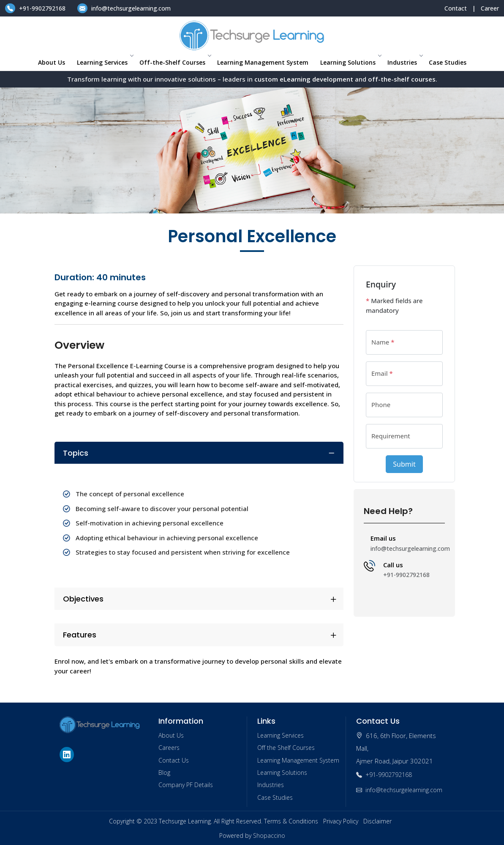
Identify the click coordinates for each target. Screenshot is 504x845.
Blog (164, 773)
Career (490, 8)
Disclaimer (377, 821)
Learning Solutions (350, 62)
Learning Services (105, 62)
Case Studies (448, 62)
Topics (76, 453)
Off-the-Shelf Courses (175, 62)
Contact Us (174, 760)
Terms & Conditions (291, 821)
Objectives (83, 599)
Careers (169, 748)
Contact (456, 8)
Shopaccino (269, 835)
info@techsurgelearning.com (124, 8)
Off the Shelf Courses (286, 748)
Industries (405, 62)
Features (80, 635)
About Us (52, 62)
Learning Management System (263, 62)
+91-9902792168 (36, 8)
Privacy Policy (341, 821)
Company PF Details (186, 785)
